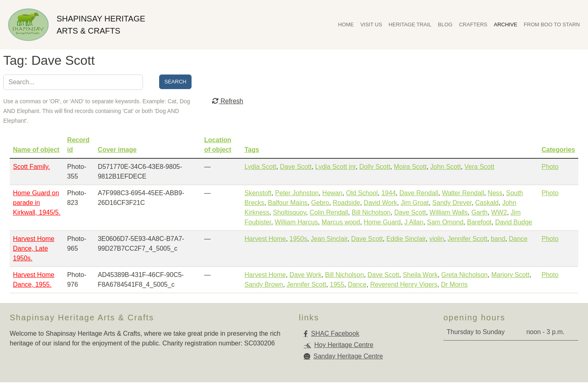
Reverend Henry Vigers (404, 284)
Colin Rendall (329, 212)
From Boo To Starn (552, 24)
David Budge (514, 222)
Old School (362, 193)
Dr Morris (454, 284)
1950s (298, 239)
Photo (550, 167)
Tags (252, 150)
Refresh (228, 101)
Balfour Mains (288, 203)
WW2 (499, 212)
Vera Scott (479, 167)
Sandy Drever (452, 203)
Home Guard (382, 222)
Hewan (332, 193)
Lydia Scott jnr (335, 167)
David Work (380, 203)
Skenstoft (258, 193)
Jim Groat (414, 203)
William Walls (449, 212)
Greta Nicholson (465, 275)
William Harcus (296, 222)
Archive (506, 24)
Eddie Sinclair (406, 239)
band (498, 239)
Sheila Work (420, 275)
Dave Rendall (419, 193)
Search (175, 82)
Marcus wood (341, 222)
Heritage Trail (410, 24)
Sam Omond (445, 222)
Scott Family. (31, 167)
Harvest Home (265, 239)
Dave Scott (296, 167)
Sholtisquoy (290, 212)
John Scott (445, 167)
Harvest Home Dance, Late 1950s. (34, 248)
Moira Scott (410, 167)
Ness (495, 193)
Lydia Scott (261, 167)
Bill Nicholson (371, 212)
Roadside (347, 203)
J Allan (414, 222)
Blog (445, 24)
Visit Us (371, 24)
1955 (337, 284)
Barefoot (479, 222)
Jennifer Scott (467, 239)
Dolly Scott (375, 167)
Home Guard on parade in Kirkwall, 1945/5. (37, 203)
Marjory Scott (510, 275)
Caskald (487, 203)
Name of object (36, 150)
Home (346, 24)
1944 (389, 193)
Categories (558, 150)
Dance (518, 239)
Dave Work (306, 275)
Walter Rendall (463, 193)
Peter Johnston (297, 193)
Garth (479, 212)
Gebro (320, 203)
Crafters (473, 24)
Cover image (117, 150)
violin (437, 239)
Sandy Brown (264, 284)
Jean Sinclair (329, 239)
